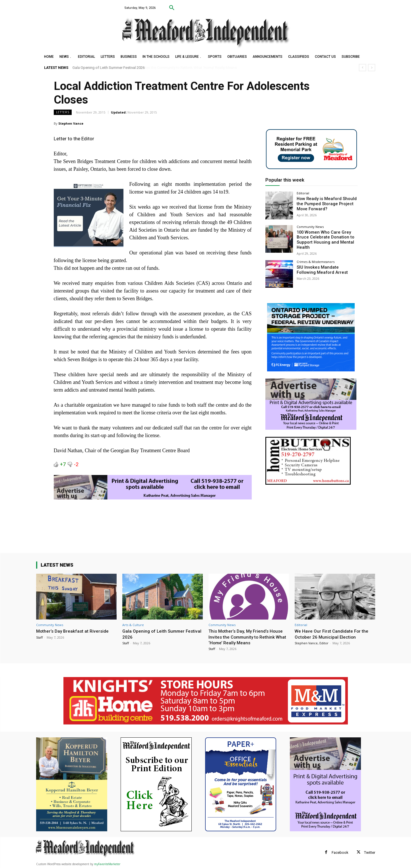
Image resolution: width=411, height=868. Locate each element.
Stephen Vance (71, 123)
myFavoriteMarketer (107, 864)
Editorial (303, 193)
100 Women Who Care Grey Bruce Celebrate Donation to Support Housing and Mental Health (323, 239)
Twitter (370, 852)
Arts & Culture (133, 625)
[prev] (363, 68)
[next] (372, 68)
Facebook (340, 852)
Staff (39, 637)
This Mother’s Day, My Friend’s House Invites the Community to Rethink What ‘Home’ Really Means (246, 637)
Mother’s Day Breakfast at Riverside (75, 631)
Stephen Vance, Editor (312, 643)
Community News (310, 227)
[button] (172, 8)
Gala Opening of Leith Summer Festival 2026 (109, 68)
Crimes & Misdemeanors (316, 261)
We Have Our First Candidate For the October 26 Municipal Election (334, 634)
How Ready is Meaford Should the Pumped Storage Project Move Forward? (325, 203)
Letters (63, 112)
